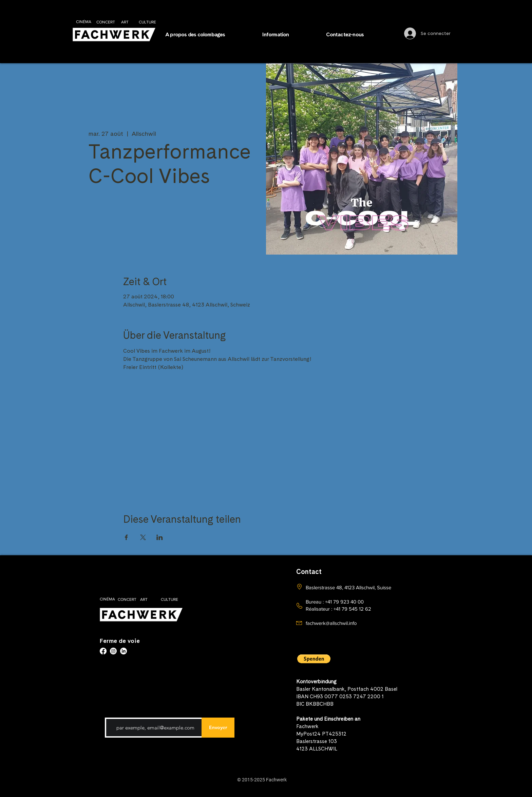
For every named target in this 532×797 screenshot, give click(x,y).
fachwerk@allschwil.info (331, 623)
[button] (289, 34)
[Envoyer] (218, 728)
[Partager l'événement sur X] (143, 537)
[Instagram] (113, 651)
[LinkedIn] (123, 651)
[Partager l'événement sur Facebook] (126, 537)
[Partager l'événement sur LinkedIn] (160, 537)
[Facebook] (103, 651)
